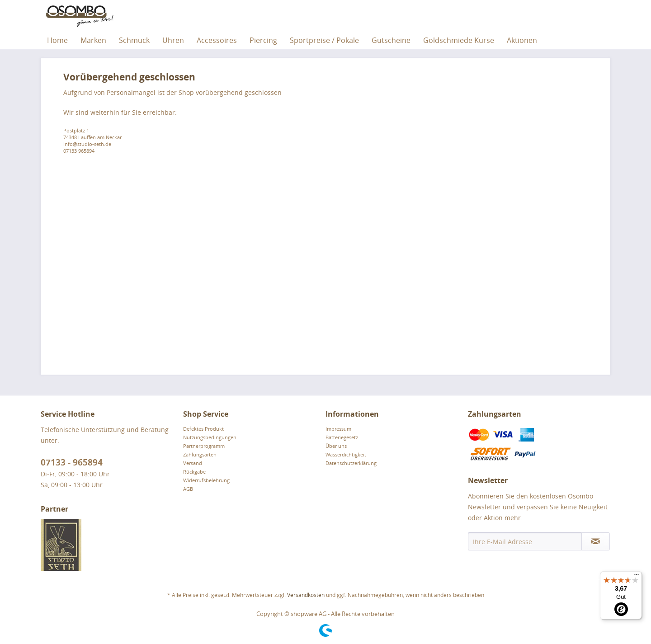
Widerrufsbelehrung (206, 480)
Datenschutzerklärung (351, 463)
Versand (193, 463)
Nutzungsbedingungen (210, 437)
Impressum (338, 429)
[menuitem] (57, 40)
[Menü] (637, 577)
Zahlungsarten (200, 454)
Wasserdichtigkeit (346, 454)
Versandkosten (306, 595)
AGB (188, 489)
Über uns (336, 446)
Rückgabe (194, 472)
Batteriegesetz (342, 437)
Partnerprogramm (204, 446)
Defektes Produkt (203, 429)
